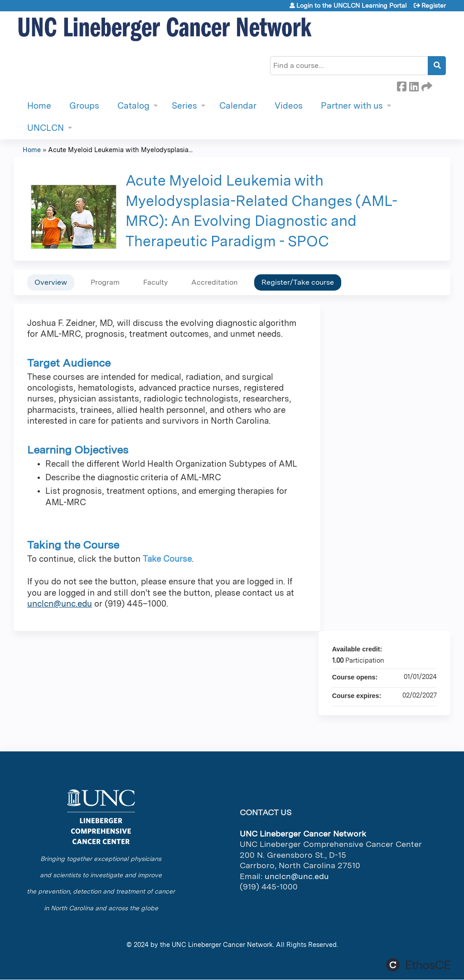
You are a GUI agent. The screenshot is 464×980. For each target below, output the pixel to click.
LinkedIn (414, 85)
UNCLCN (46, 128)
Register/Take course (298, 282)
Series (184, 106)
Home (39, 106)
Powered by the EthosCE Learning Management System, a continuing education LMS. (418, 965)
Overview (51, 282)
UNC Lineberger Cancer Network (222, 944)
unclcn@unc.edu (60, 604)
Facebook (401, 85)
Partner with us (352, 106)
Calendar (238, 106)
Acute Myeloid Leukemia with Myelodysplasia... (120, 150)
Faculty (155, 282)
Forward (426, 85)
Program (105, 282)
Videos (289, 106)
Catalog (133, 106)
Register (434, 5)
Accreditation (215, 282)
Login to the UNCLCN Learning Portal (352, 5)
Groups (84, 106)
